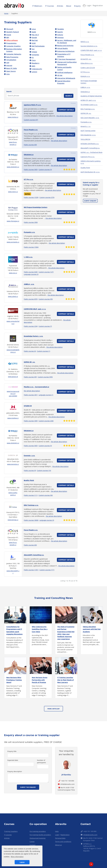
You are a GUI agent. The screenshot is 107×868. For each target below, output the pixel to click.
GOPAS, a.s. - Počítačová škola (91, 152)
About (69, 6)
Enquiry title (12, 751)
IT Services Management (66, 59)
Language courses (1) (46, 395)
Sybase (34, 52)
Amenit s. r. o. (86, 126)
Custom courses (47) (31, 120)
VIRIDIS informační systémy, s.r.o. (91, 162)
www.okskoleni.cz (13, 167)
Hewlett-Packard (13, 32)
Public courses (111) (31, 495)
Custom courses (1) (43, 351)
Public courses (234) (31, 326)
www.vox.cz (13, 273)
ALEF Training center (88, 131)
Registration (98, 5)
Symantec (35, 55)
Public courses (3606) (31, 520)
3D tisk (60, 75)
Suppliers (15, 13)
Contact (32, 845)
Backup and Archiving (65, 45)
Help (57, 831)
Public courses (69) (30, 145)
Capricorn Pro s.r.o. (88, 157)
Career (32, 841)
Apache (60, 32)
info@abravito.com (67, 784)
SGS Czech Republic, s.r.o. (90, 118)
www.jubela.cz (13, 296)
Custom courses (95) (46, 299)
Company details (66, 110)
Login (89, 5)
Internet (9, 65)
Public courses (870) (31, 299)
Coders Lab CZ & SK (88, 68)
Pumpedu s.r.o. (86, 122)
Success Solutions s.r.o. (89, 46)
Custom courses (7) (45, 326)
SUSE (34, 43)
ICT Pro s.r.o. (85, 72)
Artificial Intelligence (65, 72)
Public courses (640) (31, 272)
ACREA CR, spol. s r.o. (88, 100)
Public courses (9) (30, 470)
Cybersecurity (37, 69)
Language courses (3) (47, 520)
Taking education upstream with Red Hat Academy (92, 629)
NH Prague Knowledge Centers (89, 82)
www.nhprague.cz (13, 221)
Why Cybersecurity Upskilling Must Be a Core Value (40, 629)
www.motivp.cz (13, 117)
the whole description (65, 116)
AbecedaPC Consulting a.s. (90, 148)
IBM (8, 37)
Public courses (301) (31, 395)
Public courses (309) (31, 421)
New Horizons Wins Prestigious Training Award (14, 680)
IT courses (8, 835)
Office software (12, 40)
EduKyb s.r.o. (85, 76)
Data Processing (12, 57)
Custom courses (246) (46, 421)
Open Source (11, 71)
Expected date (13, 760)
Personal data (60, 838)
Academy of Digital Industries (91, 96)
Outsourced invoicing (38, 838)
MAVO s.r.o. (92, 32)
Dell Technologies (38, 46)
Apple (34, 32)
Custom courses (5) (45, 170)
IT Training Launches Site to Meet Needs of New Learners (66, 680)
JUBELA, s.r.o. (85, 87)
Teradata (61, 29)
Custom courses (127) (46, 272)
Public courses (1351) (31, 570)
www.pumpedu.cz (13, 242)
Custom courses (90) (46, 495)
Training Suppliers (11, 831)
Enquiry (77, 6)
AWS (33, 66)
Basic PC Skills (12, 68)
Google (34, 37)
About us (58, 845)
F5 (33, 57)
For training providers (38, 831)
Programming (11, 43)
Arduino (60, 35)
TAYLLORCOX (85, 139)
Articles (60, 6)
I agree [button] (22, 862)
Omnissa (60, 37)
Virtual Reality (63, 48)
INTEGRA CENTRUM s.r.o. (90, 144)
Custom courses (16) (44, 470)
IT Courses (49, 6)
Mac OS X (35, 35)
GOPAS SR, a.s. (86, 113)
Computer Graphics (13, 46)
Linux (34, 29)
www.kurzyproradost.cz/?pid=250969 (13, 394)
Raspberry (36, 63)
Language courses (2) (31, 274)
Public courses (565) (31, 170)
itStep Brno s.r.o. (87, 63)
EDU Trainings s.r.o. (88, 109)
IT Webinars (37, 6)
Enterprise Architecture (66, 51)
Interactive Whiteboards (66, 78)
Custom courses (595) (45, 377)
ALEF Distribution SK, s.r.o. (90, 172)
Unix (8, 74)
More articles (53, 709)
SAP (8, 63)
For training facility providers (40, 835)
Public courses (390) (31, 222)
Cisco (34, 60)
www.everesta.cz (13, 464)
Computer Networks (14, 54)
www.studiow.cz (13, 418)
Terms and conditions (63, 841)
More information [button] (17, 857)
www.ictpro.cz (13, 192)
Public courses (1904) (31, 247)
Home (6, 13)
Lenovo (34, 72)
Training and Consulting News (54, 598)
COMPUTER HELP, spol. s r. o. (91, 50)
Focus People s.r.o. (87, 55)
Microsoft (10, 29)
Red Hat (35, 40)
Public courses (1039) (31, 197)
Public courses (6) (30, 351)
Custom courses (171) (47, 570)
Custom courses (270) (47, 197)
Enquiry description (15, 771)
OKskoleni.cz (85, 92)
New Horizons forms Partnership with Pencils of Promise (40, 680)
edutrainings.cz (13, 520)
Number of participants (41, 761)
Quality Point (85, 168)
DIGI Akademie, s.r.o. (88, 135)
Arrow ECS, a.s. (86, 59)
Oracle (9, 35)
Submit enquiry (90, 201)
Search (9, 91)
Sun (33, 49)
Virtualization (11, 60)
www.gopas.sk (13, 377)
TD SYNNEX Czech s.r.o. (89, 105)
